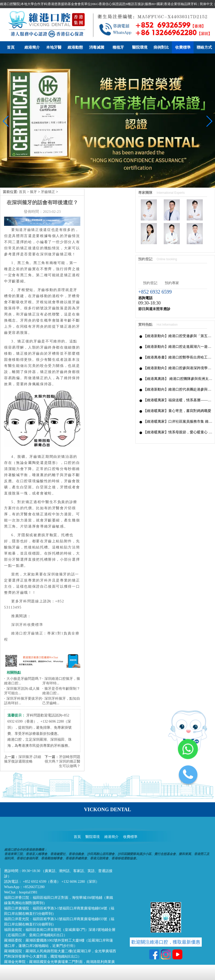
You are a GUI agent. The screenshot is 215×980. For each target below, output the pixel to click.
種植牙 (118, 47)
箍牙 (33, 147)
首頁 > (24, 147)
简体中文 (206, 4)
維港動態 (75, 47)
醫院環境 (140, 47)
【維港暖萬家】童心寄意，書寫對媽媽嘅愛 (177, 366)
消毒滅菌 (97, 47)
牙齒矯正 (48, 147)
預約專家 (172, 238)
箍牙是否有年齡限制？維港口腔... (61, 646)
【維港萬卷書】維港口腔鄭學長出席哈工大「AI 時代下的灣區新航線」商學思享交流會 (178, 313)
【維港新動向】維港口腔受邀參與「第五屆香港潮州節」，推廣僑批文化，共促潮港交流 (178, 291)
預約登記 (150, 238)
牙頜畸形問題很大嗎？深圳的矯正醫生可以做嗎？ (62, 717)
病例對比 (161, 47)
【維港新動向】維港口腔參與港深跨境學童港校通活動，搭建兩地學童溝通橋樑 (178, 323)
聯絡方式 (204, 47)
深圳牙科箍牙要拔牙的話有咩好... (23, 656)
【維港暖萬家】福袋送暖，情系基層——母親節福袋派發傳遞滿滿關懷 (178, 355)
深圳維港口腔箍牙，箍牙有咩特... (61, 636)
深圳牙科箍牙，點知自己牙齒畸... (61, 656)
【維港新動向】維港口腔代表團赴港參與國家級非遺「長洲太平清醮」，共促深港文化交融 (178, 345)
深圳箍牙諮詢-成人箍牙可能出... (22, 646)
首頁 (11, 47)
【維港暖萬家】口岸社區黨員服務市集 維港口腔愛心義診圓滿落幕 (178, 377)
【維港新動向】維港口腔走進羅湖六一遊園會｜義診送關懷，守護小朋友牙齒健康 (178, 302)
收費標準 (183, 47)
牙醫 (16, 515)
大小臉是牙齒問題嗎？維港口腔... (23, 636)
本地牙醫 (54, 47)
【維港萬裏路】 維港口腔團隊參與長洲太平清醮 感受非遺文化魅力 (178, 334)
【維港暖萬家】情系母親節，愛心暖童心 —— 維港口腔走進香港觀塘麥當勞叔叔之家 (178, 387)
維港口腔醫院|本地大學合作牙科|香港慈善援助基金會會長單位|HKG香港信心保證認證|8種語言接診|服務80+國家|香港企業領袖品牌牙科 (99, 4)
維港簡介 (32, 47)
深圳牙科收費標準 (27, 580)
